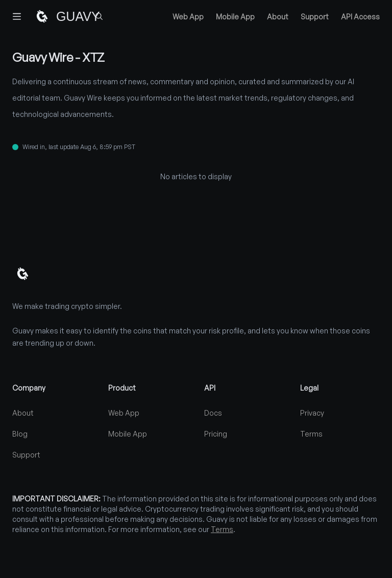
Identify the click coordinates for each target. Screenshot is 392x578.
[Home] (57, 16)
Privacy (312, 413)
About (278, 17)
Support (315, 17)
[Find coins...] (99, 16)
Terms (311, 434)
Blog (20, 434)
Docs (213, 413)
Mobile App (235, 17)
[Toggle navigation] (17, 16)
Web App (188, 17)
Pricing (216, 434)
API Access (360, 17)
